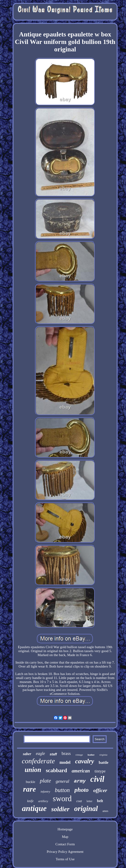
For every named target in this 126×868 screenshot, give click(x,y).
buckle (31, 782)
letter (89, 801)
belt (100, 801)
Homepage (65, 829)
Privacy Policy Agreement (65, 852)
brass (66, 753)
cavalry (85, 761)
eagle (40, 754)
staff (53, 754)
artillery (43, 801)
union (33, 770)
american (81, 771)
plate (45, 781)
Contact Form (65, 844)
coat (79, 801)
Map (65, 837)
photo (82, 790)
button (62, 790)
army (80, 781)
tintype (100, 771)
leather (91, 755)
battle (104, 763)
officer (100, 790)
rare (30, 789)
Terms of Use (65, 859)
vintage (79, 755)
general (63, 781)
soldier (60, 809)
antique (34, 808)
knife (30, 801)
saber (27, 754)
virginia (103, 755)
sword (62, 799)
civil (97, 779)
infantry (45, 791)
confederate (38, 761)
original (86, 809)
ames (105, 811)
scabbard (57, 770)
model (65, 762)
